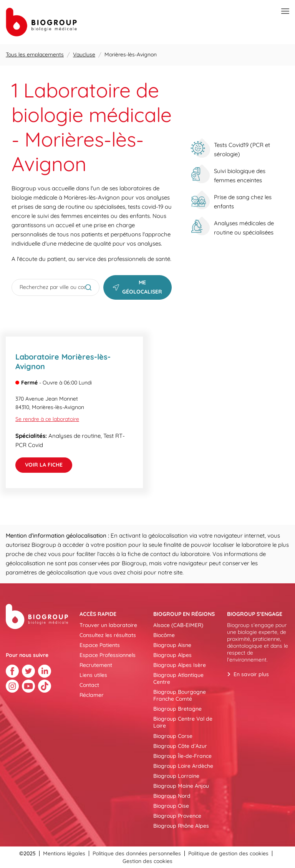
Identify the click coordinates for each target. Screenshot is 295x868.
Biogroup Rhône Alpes (181, 826)
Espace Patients (100, 645)
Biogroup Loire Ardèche (183, 766)
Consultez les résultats (108, 635)
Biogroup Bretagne (177, 709)
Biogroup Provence (177, 816)
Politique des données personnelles (137, 853)
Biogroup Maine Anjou (181, 786)
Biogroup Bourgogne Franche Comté (180, 695)
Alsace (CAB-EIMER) (178, 625)
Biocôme (164, 635)
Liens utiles (93, 675)
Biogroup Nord (172, 796)
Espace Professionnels (108, 655)
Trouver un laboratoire (108, 625)
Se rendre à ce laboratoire (47, 419)
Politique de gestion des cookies (228, 853)
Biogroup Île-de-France (182, 756)
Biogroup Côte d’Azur (180, 746)
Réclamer (92, 695)
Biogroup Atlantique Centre (178, 678)
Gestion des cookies (147, 861)
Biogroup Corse (173, 736)
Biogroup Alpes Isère (180, 665)
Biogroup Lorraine (176, 776)
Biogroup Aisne (172, 645)
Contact (89, 685)
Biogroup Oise (171, 806)
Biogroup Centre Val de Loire (183, 722)
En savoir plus (251, 674)
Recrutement (96, 665)
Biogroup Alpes (172, 655)
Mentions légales (64, 853)
